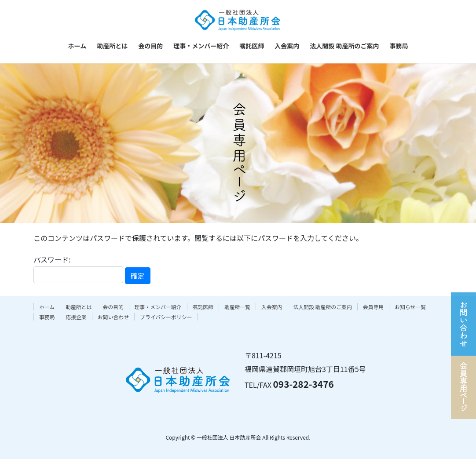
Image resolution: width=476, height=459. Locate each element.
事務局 (47, 317)
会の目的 (113, 307)
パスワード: (78, 268)
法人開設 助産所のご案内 (322, 307)
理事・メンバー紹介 (158, 307)
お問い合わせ (113, 317)
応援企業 (76, 317)
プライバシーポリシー (166, 317)
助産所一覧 (237, 307)
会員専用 (373, 307)
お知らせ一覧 (410, 307)
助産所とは (79, 307)
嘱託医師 (203, 307)
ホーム (47, 307)
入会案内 (272, 307)
